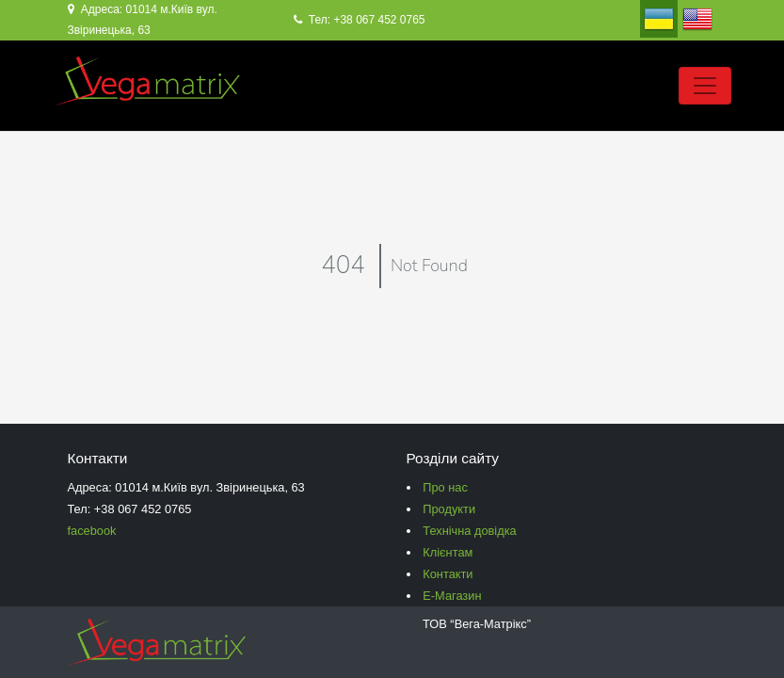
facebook (92, 531)
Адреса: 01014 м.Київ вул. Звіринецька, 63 (143, 20)
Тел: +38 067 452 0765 (360, 20)
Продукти (449, 509)
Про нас (445, 487)
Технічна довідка (469, 531)
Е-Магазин (452, 596)
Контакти (448, 574)
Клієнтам (448, 552)
